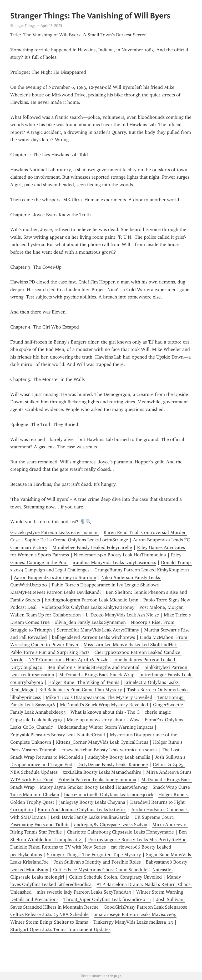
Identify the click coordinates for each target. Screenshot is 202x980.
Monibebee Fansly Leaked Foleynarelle (92, 547)
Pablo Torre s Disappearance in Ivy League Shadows (105, 585)
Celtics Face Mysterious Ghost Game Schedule (100, 870)
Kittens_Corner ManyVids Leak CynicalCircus (102, 742)
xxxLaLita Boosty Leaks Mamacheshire (102, 772)
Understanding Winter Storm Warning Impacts (105, 727)
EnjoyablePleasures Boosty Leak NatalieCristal (58, 735)
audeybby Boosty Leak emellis (119, 757)
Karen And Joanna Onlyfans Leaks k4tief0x (82, 810)
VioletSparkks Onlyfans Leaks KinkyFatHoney (88, 607)
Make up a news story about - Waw (103, 720)
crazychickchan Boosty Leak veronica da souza (109, 750)
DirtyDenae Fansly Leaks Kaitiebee (113, 765)
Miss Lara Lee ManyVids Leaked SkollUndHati (131, 645)
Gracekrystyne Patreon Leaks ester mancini (54, 532)
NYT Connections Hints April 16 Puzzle (68, 660)
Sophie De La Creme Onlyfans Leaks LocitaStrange (76, 540)
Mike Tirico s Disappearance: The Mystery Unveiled (99, 697)
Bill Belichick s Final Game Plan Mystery (81, 690)
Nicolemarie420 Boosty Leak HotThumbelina (120, 555)
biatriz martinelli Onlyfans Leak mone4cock (109, 795)
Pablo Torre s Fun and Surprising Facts (50, 652)
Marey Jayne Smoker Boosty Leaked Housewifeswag (94, 787)
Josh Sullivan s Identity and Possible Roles (97, 862)
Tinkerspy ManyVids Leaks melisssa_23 (133, 922)
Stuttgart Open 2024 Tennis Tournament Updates (60, 929)
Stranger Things (23, 26)
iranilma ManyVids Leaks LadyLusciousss (114, 562)
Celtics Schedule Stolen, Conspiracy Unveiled (115, 877)
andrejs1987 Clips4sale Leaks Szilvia (111, 825)
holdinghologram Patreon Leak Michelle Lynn (92, 600)
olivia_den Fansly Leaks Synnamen (90, 622)
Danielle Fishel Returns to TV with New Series (58, 847)
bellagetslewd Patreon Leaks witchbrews (93, 637)
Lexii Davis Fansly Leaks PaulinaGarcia (90, 817)
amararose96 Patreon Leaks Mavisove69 (135, 914)
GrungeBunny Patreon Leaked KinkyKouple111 (142, 570)
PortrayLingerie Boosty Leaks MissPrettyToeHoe (137, 840)
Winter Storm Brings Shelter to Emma (49, 922)
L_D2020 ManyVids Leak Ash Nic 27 (122, 615)
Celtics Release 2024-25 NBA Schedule (49, 914)
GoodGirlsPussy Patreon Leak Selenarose (145, 907)
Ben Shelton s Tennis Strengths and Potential (93, 667)
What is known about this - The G (105, 712)
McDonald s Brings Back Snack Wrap (97, 675)
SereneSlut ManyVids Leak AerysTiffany (98, 630)
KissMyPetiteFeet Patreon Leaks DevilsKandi (55, 592)
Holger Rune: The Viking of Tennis (84, 682)
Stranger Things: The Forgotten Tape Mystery (94, 855)
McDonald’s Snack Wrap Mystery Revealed (104, 705)
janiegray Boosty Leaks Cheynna (92, 802)
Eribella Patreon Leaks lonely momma (97, 780)
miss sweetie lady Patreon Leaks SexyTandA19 (84, 892)
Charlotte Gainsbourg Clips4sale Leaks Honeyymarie (120, 832)
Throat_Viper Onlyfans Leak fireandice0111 (107, 899)
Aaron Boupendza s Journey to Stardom (55, 577)
